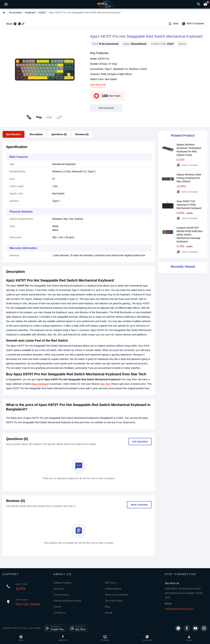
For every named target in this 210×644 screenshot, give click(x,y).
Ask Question (140, 442)
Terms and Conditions (117, 595)
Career (58, 607)
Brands (109, 613)
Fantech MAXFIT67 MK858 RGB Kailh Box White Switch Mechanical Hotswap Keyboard (190, 235)
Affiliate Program (63, 583)
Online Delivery (113, 589)
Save (173, 24)
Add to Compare (193, 24)
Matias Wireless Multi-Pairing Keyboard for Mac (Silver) (189, 178)
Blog (107, 607)
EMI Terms (111, 583)
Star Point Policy (114, 601)
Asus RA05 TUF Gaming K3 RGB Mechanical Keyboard (189, 205)
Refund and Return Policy (68, 601)
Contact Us (60, 613)
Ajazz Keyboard (40, 384)
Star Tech (105, 384)
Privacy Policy (61, 595)
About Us (59, 589)
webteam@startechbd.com (179, 609)
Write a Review (139, 505)
